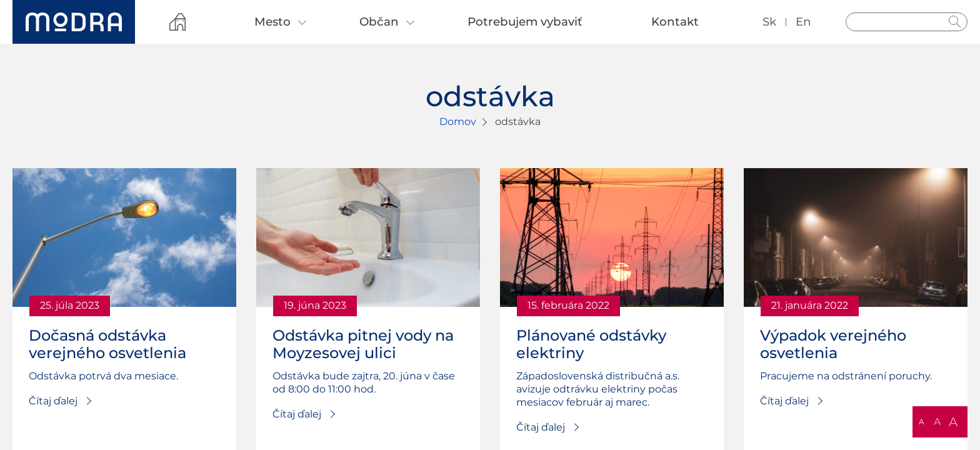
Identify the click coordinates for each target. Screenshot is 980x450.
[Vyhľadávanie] (907, 22)
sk (769, 22)
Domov (458, 122)
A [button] (922, 422)
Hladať (955, 22)
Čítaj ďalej (53, 401)
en (803, 22)
